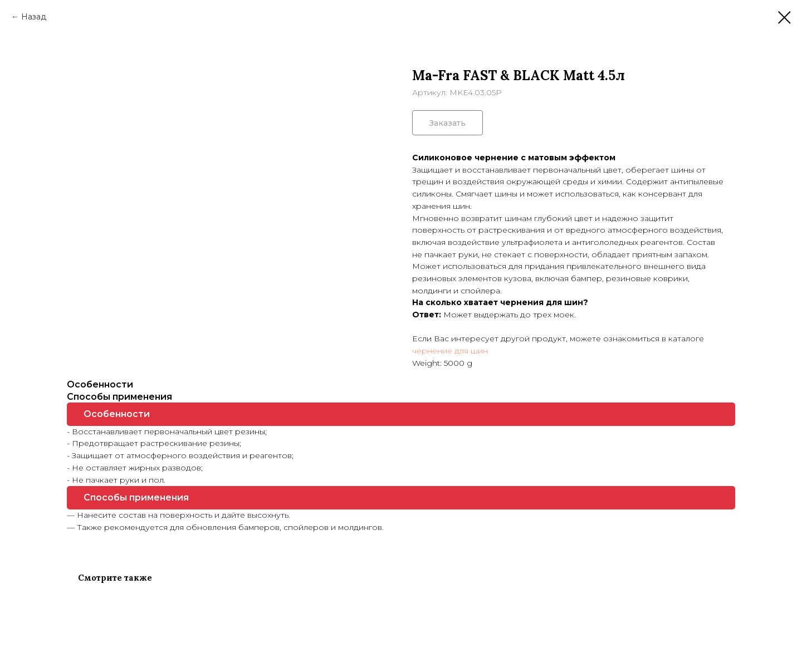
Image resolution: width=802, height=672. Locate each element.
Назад (34, 17)
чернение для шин (450, 351)
